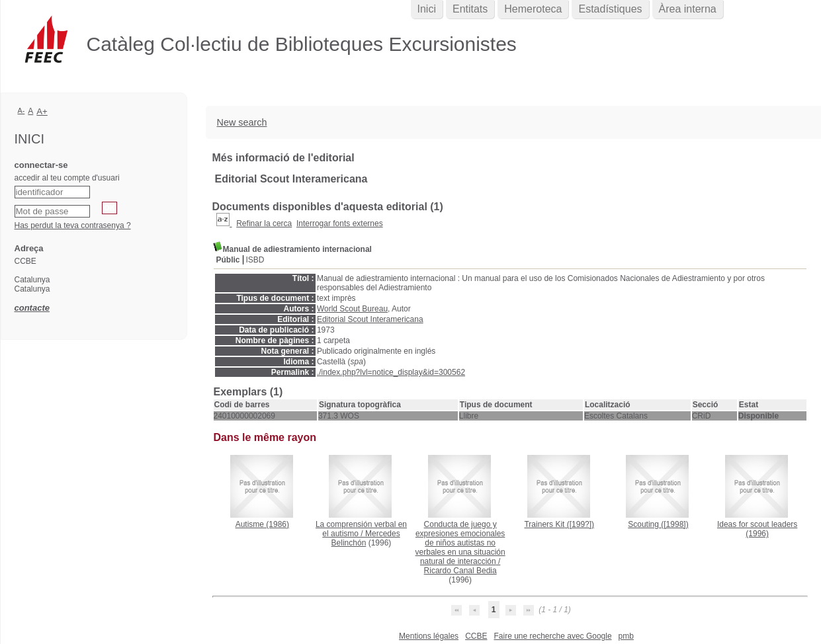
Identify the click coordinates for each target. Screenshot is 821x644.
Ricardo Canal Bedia (460, 571)
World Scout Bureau (352, 309)
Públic (228, 260)
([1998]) (658, 524)
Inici (427, 9)
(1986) (262, 524)
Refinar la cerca (264, 223)
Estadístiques (610, 9)
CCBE (476, 636)
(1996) (757, 529)
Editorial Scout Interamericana (370, 319)
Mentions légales (429, 636)
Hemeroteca (533, 9)
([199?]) (559, 524)
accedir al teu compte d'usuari (67, 178)
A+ (42, 111)
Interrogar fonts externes (340, 223)
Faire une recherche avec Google (552, 636)
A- (22, 110)
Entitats (470, 9)
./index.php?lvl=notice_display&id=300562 (391, 372)
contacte (32, 308)
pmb (626, 636)
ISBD (255, 260)
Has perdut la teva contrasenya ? (73, 225)
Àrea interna (688, 9)
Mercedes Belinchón (366, 538)
